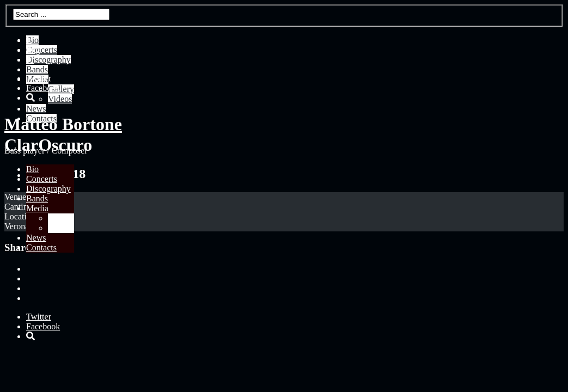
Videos (60, 228)
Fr (30, 60)
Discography (48, 189)
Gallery (61, 218)
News (36, 238)
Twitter (39, 78)
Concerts (42, 179)
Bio (32, 169)
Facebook (43, 88)
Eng (33, 50)
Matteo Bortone (63, 124)
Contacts (41, 247)
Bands (37, 198)
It (29, 40)
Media (37, 208)
